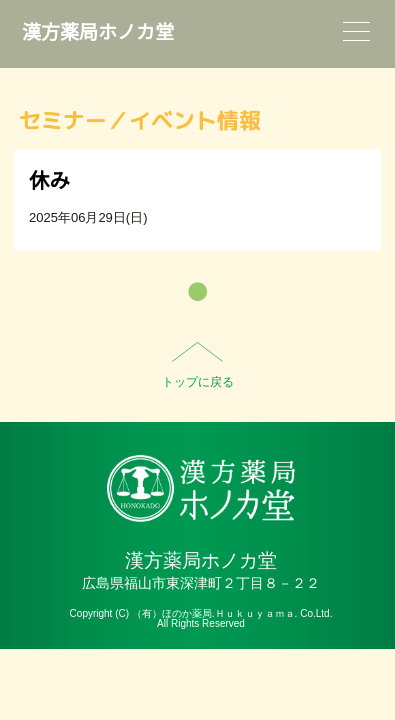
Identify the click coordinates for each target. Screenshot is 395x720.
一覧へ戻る (197, 291)
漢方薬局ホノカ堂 (98, 32)
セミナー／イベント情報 (140, 120)
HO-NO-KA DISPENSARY (201, 488)
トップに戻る (198, 382)
